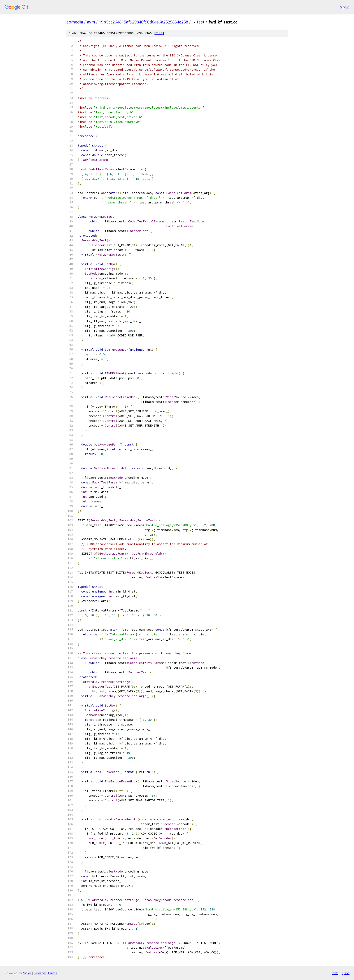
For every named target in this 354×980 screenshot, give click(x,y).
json (346, 973)
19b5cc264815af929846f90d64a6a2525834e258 (143, 22)
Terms (52, 973)
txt (335, 973)
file (159, 33)
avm (91, 22)
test (201, 22)
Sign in (345, 7)
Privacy (40, 973)
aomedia (75, 22)
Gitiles (27, 973)
